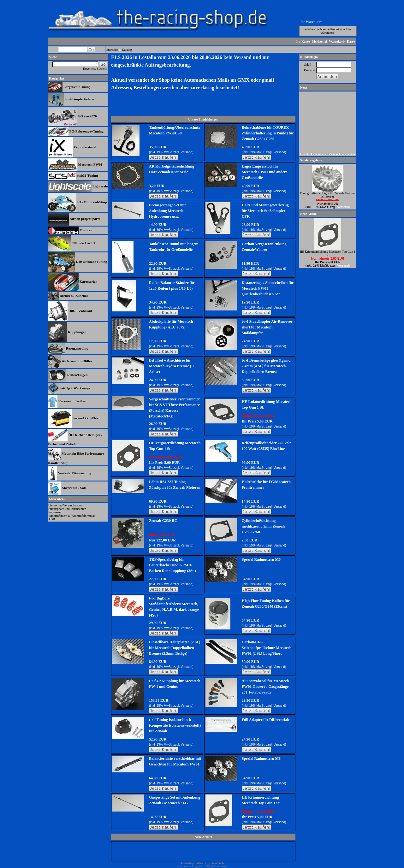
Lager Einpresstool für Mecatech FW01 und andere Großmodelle (265, 172)
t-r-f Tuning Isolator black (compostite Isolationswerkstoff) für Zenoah (175, 725)
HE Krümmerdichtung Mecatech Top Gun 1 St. (328, 253)
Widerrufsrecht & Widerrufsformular (72, 516)
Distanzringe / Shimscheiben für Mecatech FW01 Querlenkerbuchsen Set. (268, 288)
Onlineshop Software (193, 863)
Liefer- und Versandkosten (65, 505)
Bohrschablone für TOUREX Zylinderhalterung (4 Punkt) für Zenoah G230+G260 (268, 133)
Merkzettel (320, 41)
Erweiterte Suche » (95, 69)
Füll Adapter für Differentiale (266, 720)
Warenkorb (337, 41)
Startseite (112, 50)
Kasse (351, 41)
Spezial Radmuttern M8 (261, 759)
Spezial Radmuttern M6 (261, 559)
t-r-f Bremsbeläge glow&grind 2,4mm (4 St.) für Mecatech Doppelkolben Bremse (266, 366)
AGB (52, 519)
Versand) (187, 152)
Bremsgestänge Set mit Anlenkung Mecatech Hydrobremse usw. (167, 211)
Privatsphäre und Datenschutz (67, 509)
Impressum (55, 512)
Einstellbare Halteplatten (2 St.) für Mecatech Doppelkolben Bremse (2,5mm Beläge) (175, 648)
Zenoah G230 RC (163, 521)
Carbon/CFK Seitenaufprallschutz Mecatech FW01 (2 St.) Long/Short (267, 648)
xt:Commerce (219, 866)
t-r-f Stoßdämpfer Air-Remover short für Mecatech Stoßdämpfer (267, 327)
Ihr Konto (303, 41)
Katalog (127, 50)
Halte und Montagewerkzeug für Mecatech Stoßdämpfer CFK (265, 211)
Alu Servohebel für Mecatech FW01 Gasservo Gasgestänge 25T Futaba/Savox (265, 687)
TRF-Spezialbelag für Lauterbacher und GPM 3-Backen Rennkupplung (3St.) (172, 565)
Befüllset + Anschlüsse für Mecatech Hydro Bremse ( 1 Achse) (172, 366)
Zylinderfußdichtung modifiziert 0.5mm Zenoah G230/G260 (263, 526)
